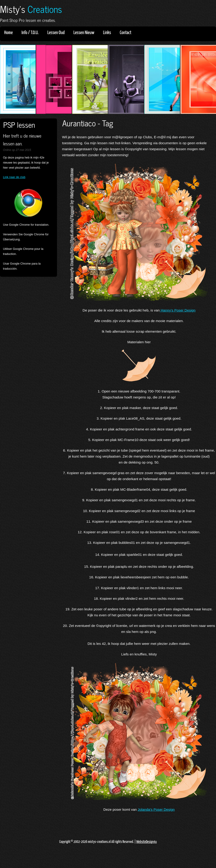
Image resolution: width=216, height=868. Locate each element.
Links (108, 33)
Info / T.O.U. (30, 33)
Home (8, 33)
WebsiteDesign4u (146, 842)
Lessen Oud (57, 33)
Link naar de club (14, 177)
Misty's (31, 9)
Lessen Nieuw (85, 33)
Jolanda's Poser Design (156, 809)
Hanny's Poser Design (178, 310)
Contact (126, 33)
